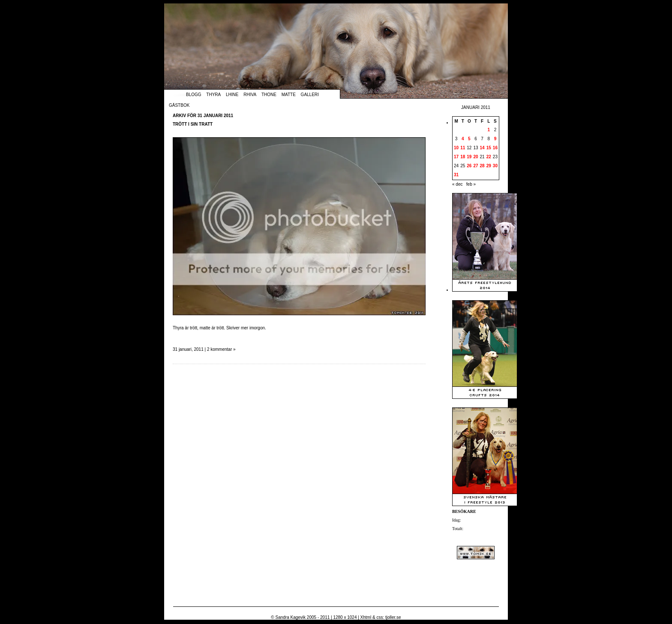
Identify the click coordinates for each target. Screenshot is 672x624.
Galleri (310, 95)
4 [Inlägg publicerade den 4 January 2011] (463, 139)
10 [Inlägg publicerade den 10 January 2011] (456, 148)
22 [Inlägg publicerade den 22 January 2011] (489, 157)
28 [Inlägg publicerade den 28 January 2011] (482, 166)
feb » (471, 184)
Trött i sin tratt (193, 124)
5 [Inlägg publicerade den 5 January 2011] (469, 139)
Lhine (232, 95)
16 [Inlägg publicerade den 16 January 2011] (495, 148)
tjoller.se (393, 617)
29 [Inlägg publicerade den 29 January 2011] (489, 166)
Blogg (194, 95)
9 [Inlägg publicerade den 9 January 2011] (495, 139)
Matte (289, 95)
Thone (269, 95)
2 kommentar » (221, 349)
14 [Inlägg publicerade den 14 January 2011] (482, 148)
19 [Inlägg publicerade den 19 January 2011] (469, 157)
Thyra (213, 95)
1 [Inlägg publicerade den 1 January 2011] (489, 130)
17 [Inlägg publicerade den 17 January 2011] (456, 157)
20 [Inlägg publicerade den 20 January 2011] (475, 157)
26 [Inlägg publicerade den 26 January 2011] (469, 166)
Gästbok (179, 105)
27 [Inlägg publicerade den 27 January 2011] (475, 166)
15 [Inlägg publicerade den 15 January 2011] (489, 148)
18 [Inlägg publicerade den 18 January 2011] (463, 157)
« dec (457, 184)
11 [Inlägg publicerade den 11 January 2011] (463, 148)
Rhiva (250, 95)
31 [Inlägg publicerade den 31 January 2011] (456, 175)
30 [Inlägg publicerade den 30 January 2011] (495, 166)
